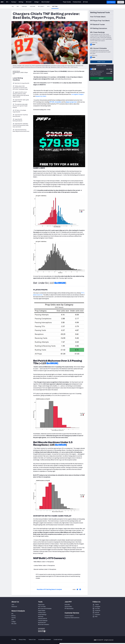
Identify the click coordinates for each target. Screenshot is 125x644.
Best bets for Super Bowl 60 (21, 83)
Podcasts (98, 615)
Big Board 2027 (42, 623)
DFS (48, 6)
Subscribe (67, 605)
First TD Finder (42, 607)
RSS (96, 617)
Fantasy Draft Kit (43, 619)
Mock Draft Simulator (44, 625)
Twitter (97, 605)
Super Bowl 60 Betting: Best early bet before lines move (21, 131)
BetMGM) (52, 363)
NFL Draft (41, 6)
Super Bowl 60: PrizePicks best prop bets (20, 116)
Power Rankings (42, 615)
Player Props (41, 605)
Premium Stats (42, 613)
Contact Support (69, 616)
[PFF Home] (2, 2)
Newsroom (14, 607)
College (33, 6)
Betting (55, 6)
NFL (18, 6)
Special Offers (68, 607)
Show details (25, 641)
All (13, 6)
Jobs (13, 605)
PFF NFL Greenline (55, 102)
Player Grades (42, 611)
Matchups (41, 617)
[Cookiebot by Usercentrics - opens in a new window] (10, 641)
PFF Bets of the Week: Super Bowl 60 (19, 111)
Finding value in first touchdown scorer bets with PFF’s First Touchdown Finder (20, 88)
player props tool (71, 102)
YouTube (97, 609)
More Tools (101, 62)
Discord (97, 613)
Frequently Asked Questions (72, 618)
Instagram (98, 607)
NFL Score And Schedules (45, 609)
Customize (112, 635)
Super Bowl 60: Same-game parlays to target (21, 101)
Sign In (121, 2)
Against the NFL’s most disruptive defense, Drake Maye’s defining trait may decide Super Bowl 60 (21, 95)
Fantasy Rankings (43, 621)
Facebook (98, 611)
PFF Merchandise (69, 609)
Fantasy (24, 6)
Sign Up (101, 78)
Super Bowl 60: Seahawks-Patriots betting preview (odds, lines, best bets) (21, 125)
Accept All (112, 630)
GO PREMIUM (111, 2)
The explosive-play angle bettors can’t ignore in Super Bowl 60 (20, 106)
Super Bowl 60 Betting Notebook (17, 120)
